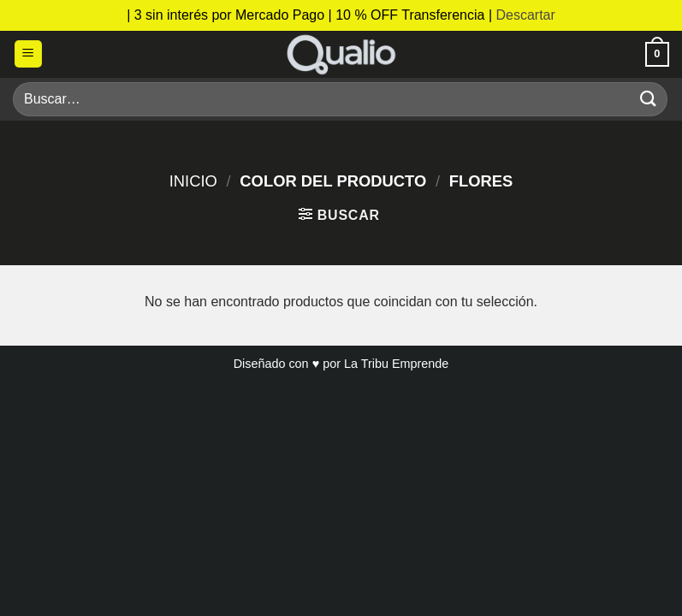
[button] (28, 54)
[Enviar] (649, 99)
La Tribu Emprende (396, 364)
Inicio (193, 181)
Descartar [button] (525, 15)
